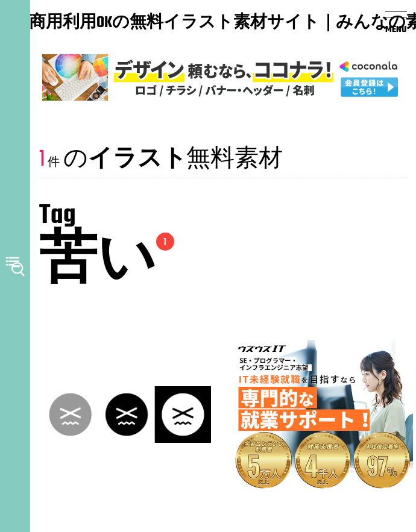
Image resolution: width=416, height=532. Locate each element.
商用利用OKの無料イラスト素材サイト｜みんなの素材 (102, 23)
